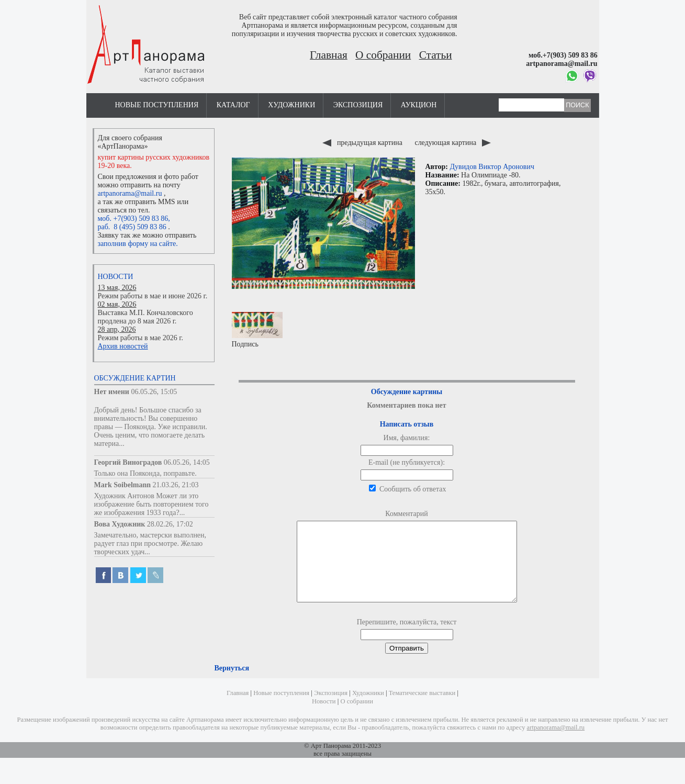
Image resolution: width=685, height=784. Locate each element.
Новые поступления (157, 105)
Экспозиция (358, 105)
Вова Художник (120, 524)
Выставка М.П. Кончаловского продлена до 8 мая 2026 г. (145, 317)
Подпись (257, 330)
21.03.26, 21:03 (176, 485)
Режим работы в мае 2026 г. (141, 338)
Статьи (436, 55)
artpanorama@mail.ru (130, 193)
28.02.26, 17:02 (170, 524)
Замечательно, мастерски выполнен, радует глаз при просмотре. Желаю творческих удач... (150, 544)
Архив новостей (123, 346)
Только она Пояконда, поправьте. (145, 473)
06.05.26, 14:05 (187, 462)
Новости (116, 277)
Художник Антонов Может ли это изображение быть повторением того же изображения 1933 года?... (151, 504)
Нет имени (112, 392)
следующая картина (452, 143)
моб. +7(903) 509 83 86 (133, 219)
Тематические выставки (422, 709)
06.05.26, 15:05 (154, 392)
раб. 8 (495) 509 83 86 (132, 227)
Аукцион (419, 105)
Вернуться (232, 684)
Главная (329, 55)
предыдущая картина (363, 143)
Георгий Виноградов (128, 462)
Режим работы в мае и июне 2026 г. (153, 296)
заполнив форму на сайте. (138, 244)
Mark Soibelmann (123, 485)
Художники (291, 105)
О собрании (383, 55)
